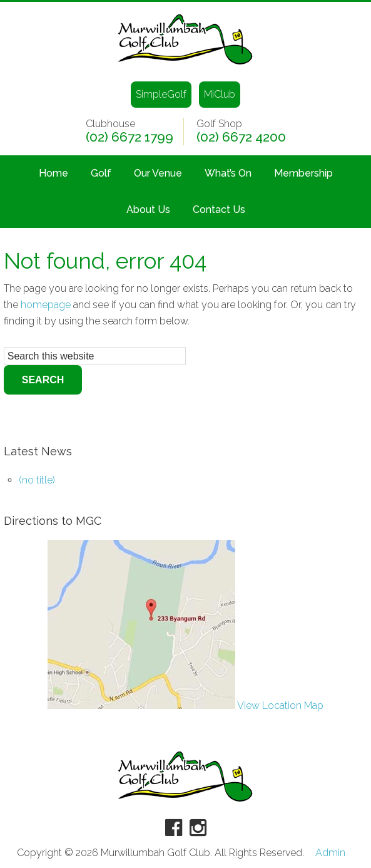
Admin (330, 853)
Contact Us (219, 209)
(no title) (37, 480)
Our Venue (158, 173)
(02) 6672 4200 (241, 137)
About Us (148, 209)
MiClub (220, 94)
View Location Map (185, 705)
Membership (303, 173)
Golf (101, 173)
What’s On (228, 173)
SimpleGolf (161, 94)
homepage (46, 305)
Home (53, 173)
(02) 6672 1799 (130, 137)
